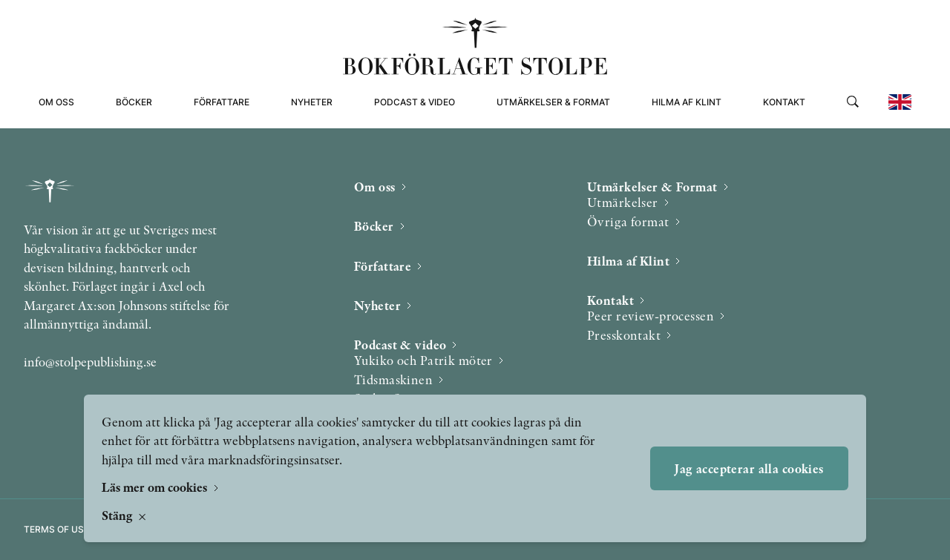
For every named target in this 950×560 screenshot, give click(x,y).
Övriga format (628, 221)
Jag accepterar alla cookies (749, 468)
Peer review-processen (651, 316)
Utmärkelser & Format (553, 102)
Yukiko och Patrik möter (423, 360)
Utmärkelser (623, 202)
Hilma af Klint (687, 102)
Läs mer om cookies (156, 487)
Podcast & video (415, 102)
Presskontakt (624, 335)
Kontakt (784, 102)
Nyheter (312, 102)
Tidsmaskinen (393, 379)
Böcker (134, 102)
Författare (222, 102)
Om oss (56, 102)
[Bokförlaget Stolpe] (475, 46)
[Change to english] (900, 102)
